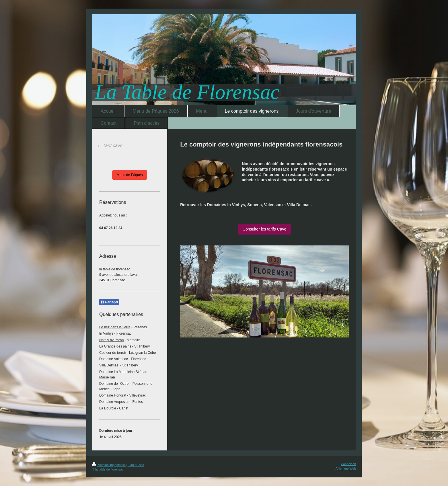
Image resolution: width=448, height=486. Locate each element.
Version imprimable (109, 465)
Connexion (348, 464)
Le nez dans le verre (115, 327)
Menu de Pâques (130, 175)
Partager (109, 302)
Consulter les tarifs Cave (265, 229)
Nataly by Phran (111, 340)
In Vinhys (106, 333)
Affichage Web (346, 469)
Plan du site (136, 465)
